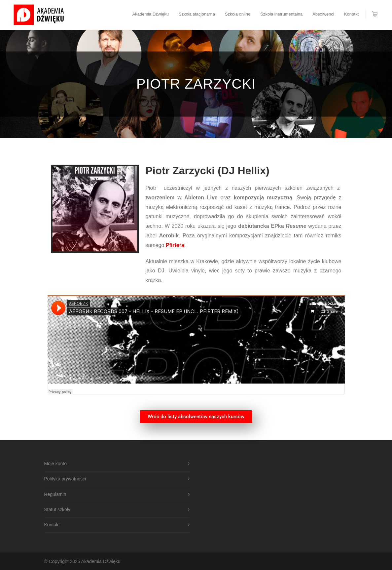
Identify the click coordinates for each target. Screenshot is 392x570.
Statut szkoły (57, 509)
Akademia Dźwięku (151, 14)
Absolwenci (323, 14)
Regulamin (55, 494)
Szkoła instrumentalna (281, 14)
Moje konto (55, 464)
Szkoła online (238, 14)
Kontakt (351, 14)
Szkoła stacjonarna (197, 14)
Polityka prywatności (65, 479)
